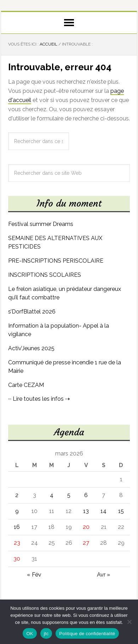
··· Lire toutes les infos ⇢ (39, 399)
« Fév (34, 575)
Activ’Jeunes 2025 (31, 348)
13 (86, 511)
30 (17, 559)
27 (86, 543)
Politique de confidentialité (87, 634)
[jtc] (129, 622)
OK (30, 634)
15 (121, 511)
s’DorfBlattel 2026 (32, 312)
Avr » (103, 575)
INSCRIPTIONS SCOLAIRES (45, 275)
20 (86, 527)
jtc (46, 634)
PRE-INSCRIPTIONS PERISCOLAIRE (56, 261)
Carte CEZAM (26, 385)
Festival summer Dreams (41, 224)
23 (17, 543)
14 (103, 511)
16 (17, 527)
